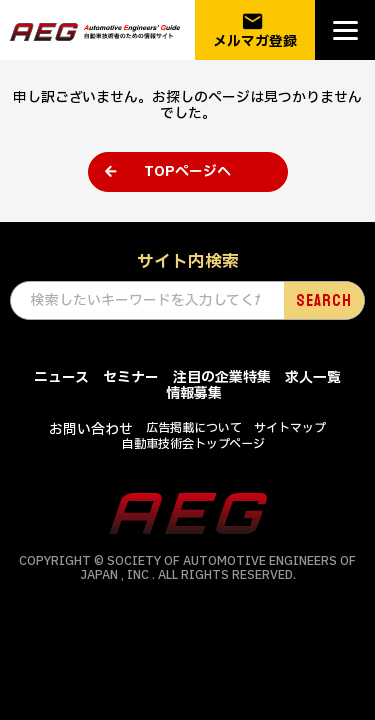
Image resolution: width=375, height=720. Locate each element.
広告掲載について (194, 428)
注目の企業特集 (222, 377)
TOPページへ (187, 171)
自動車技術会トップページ (193, 444)
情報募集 (194, 393)
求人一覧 (313, 377)
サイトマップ (290, 428)
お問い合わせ (91, 429)
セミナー (131, 377)
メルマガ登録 (255, 30)
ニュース (61, 377)
